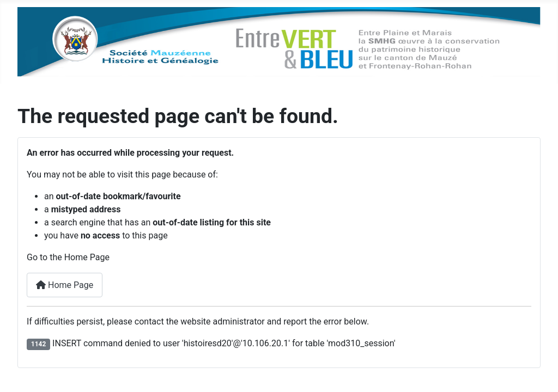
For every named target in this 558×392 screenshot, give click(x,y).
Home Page (65, 285)
